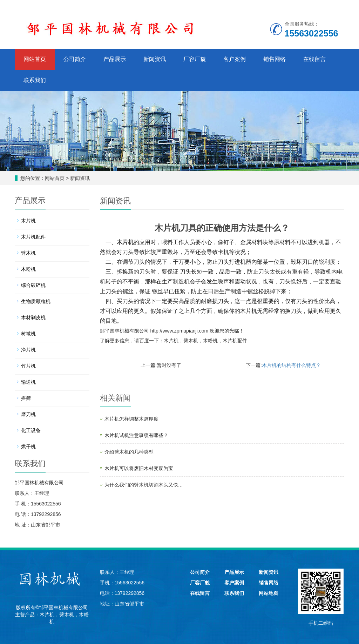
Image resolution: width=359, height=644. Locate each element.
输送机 (28, 382)
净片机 (28, 350)
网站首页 (35, 59)
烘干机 (28, 447)
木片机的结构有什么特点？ (291, 365)
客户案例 (235, 59)
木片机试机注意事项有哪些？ (136, 435)
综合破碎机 (33, 285)
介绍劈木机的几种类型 (129, 452)
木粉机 (210, 341)
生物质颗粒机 (36, 301)
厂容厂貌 (195, 59)
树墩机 (28, 334)
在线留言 (314, 59)
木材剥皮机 (33, 317)
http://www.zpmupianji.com (179, 331)
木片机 (125, 242)
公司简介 (75, 59)
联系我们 (35, 80)
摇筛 (26, 398)
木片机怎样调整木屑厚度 (131, 419)
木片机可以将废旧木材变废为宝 (139, 468)
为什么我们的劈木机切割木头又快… (144, 485)
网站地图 (269, 593)
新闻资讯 (155, 59)
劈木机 (191, 341)
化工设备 (31, 430)
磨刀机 (28, 414)
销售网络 (275, 59)
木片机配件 (235, 341)
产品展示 (115, 59)
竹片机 (28, 366)
